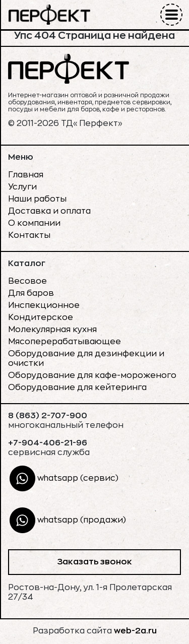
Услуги (22, 187)
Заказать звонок (94, 562)
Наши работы (37, 199)
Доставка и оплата (49, 211)
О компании (34, 223)
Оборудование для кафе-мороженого (92, 375)
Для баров (31, 293)
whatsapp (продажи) (68, 520)
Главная (26, 175)
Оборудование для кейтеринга (77, 388)
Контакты (29, 235)
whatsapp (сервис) (64, 478)
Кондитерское (41, 317)
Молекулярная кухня (52, 330)
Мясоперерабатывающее (65, 342)
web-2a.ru (135, 631)
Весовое (27, 281)
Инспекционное (44, 305)
